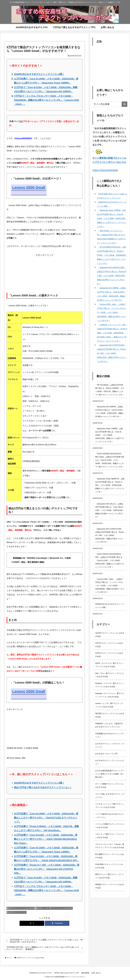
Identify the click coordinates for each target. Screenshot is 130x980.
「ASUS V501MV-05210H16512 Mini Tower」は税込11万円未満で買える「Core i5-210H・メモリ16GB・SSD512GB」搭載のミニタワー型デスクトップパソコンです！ (110, 460)
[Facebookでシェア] (57, 923)
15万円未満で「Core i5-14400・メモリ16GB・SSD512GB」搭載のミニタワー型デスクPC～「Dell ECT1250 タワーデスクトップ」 (46, 818)
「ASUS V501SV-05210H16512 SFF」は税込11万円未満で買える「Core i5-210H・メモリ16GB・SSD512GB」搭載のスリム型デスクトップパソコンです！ (110, 561)
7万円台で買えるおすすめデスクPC (66, 973)
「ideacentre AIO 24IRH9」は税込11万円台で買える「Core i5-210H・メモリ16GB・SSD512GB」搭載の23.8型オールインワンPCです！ (110, 412)
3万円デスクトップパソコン (17, 912)
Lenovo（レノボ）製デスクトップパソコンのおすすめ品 (54, 908)
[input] (110, 104)
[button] (124, 104)
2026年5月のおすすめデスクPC (40, 973)
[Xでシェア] (32, 923)
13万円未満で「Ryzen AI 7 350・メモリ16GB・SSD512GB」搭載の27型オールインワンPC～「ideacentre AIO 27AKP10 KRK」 (47, 869)
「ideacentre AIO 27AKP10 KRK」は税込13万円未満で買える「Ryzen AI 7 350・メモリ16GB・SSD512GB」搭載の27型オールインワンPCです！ (110, 535)
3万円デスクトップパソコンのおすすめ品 (21, 908)
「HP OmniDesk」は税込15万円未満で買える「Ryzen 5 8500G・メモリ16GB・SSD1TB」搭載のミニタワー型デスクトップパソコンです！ (110, 390)
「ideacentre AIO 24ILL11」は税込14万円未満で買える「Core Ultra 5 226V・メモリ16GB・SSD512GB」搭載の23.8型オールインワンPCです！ (110, 510)
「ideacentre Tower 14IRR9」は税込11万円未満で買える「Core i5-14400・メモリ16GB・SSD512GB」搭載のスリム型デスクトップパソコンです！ (110, 435)
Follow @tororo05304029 (105, 170)
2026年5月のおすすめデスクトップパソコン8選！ (39, 74)
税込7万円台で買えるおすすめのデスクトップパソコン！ (43, 787)
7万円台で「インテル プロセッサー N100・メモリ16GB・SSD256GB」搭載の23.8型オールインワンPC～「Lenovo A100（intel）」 (46, 100)
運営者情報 (85, 973)
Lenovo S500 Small (29, 187)
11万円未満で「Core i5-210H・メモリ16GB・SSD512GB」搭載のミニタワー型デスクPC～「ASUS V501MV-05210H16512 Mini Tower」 (46, 839)
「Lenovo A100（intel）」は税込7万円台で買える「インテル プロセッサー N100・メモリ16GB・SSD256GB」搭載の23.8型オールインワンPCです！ (110, 586)
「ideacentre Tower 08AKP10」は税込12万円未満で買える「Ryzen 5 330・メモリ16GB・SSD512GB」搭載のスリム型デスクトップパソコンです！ (110, 485)
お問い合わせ (96, 973)
